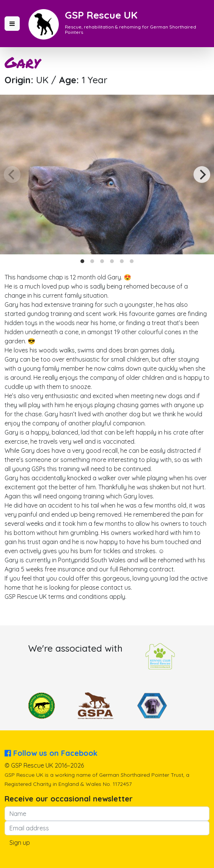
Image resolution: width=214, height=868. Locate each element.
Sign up (20, 843)
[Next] (202, 175)
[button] (12, 24)
